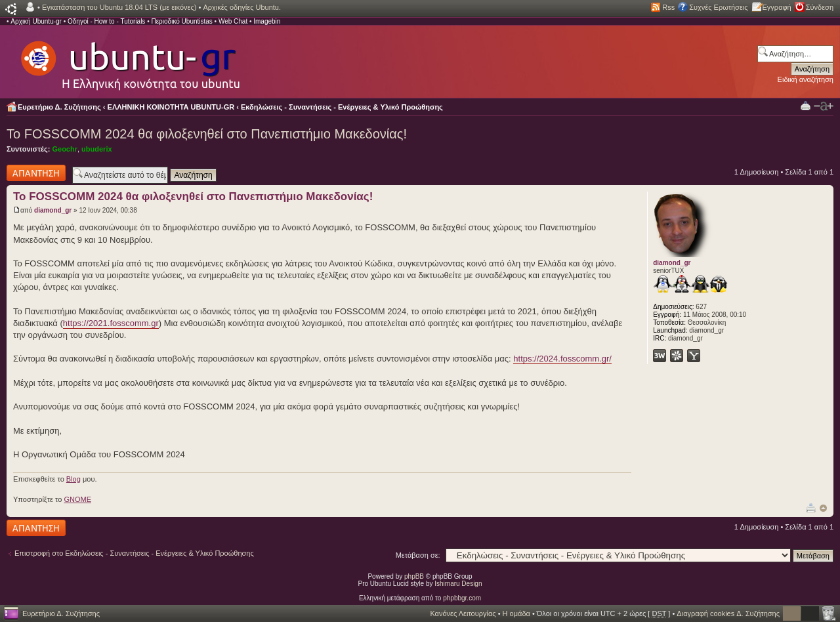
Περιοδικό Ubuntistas (181, 21)
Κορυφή (823, 508)
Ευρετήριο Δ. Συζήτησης (59, 107)
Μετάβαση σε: (418, 555)
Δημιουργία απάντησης (36, 173)
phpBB (414, 576)
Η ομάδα (516, 613)
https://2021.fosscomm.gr (111, 323)
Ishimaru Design (458, 584)
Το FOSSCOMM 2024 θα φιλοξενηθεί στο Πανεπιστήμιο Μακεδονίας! (207, 134)
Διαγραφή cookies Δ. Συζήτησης (728, 613)
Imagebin (267, 21)
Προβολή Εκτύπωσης (806, 105)
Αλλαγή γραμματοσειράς (824, 106)
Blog (73, 479)
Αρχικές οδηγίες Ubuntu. (242, 7)
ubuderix (96, 149)
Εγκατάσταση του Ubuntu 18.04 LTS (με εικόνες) (119, 7)
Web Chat (233, 21)
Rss (668, 7)
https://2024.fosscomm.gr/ (562, 359)
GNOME (77, 499)
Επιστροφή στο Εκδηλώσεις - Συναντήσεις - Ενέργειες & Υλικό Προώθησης (134, 553)
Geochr (65, 149)
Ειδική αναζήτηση (806, 79)
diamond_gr (53, 210)
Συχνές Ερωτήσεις (718, 7)
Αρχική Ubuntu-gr (36, 21)
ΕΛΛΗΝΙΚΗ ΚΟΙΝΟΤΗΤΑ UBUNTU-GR (171, 107)
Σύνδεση (820, 7)
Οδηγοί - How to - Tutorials (106, 21)
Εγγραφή (777, 7)
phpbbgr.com (462, 598)
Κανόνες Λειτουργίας (463, 613)
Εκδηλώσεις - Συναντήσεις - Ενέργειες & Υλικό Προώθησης (342, 107)
